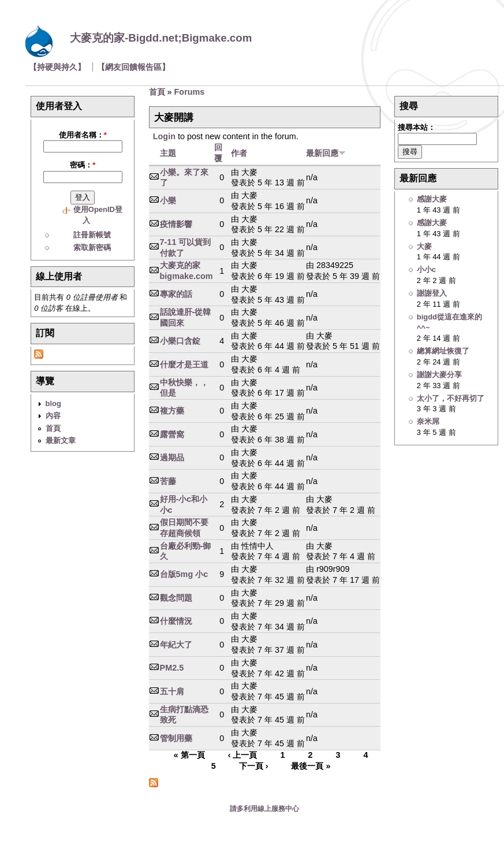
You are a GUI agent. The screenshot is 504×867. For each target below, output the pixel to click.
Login (164, 136)
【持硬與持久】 (57, 67)
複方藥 (172, 411)
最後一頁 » (311, 766)
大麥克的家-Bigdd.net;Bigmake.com (161, 38)
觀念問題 (176, 598)
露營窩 (172, 434)
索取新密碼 (92, 248)
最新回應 (326, 153)
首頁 (53, 428)
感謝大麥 (432, 199)
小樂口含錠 (180, 341)
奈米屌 (428, 421)
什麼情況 (176, 621)
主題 (168, 153)
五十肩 (172, 691)
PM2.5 (172, 668)
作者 (239, 153)
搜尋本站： (417, 127)
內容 (53, 416)
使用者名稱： (83, 135)
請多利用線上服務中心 (264, 809)
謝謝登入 (432, 293)
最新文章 (61, 440)
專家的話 (176, 294)
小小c (426, 269)
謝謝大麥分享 (439, 375)
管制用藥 (176, 738)
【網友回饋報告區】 (133, 67)
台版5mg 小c (184, 574)
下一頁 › (254, 766)
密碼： (83, 165)
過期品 (172, 457)
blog (53, 403)
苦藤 (168, 481)
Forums (190, 92)
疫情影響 (176, 224)
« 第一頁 (189, 756)
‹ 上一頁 (243, 756)
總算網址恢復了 (443, 351)
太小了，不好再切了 (451, 398)
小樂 (168, 200)
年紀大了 (176, 645)
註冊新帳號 (92, 235)
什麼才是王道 (184, 364)
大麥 (424, 246)
